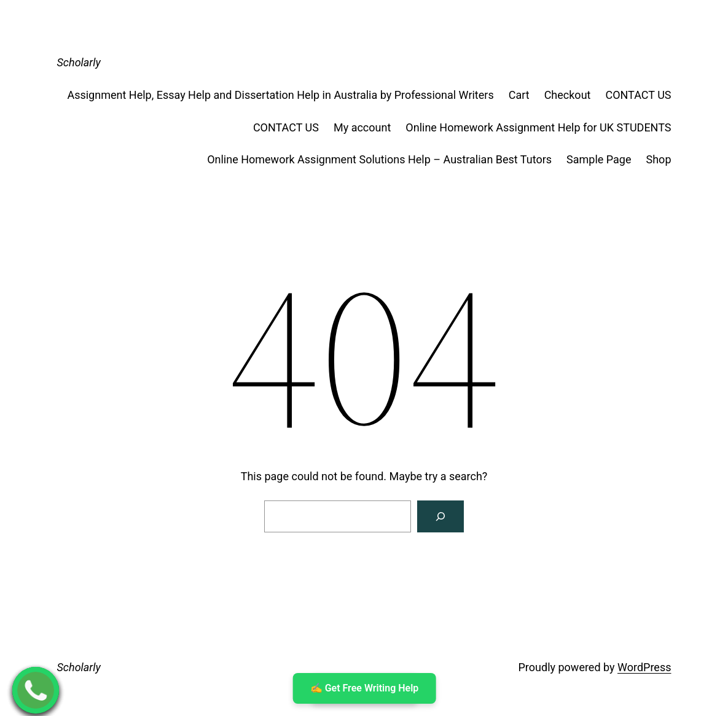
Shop (659, 159)
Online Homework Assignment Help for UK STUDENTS (538, 127)
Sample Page (599, 159)
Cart (519, 95)
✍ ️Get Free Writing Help (364, 688)
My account (362, 127)
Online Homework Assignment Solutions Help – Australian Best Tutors (379, 159)
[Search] (440, 516)
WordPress (644, 667)
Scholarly (79, 62)
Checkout (568, 95)
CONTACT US (638, 95)
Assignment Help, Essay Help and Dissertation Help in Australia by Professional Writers (280, 95)
